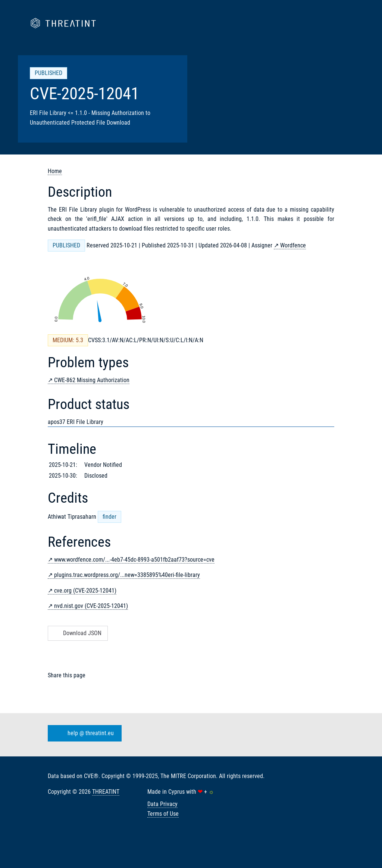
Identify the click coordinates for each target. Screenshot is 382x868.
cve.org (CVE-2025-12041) (85, 591)
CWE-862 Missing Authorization (92, 380)
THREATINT (106, 792)
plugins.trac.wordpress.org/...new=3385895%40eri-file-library (127, 575)
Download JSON (77, 633)
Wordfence (293, 245)
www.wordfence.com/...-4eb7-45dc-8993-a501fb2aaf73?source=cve (134, 560)
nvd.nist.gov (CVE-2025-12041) (91, 606)
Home (55, 171)
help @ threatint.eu (83, 733)
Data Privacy (162, 804)
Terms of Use (163, 814)
